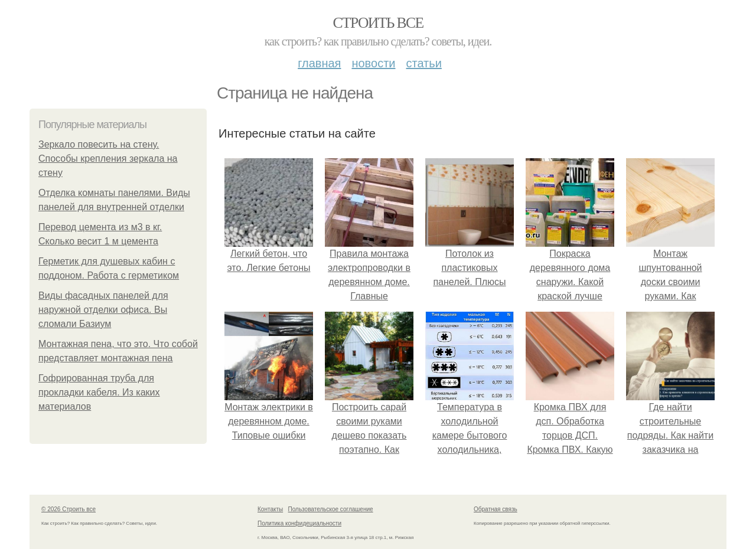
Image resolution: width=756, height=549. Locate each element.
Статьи (423, 63)
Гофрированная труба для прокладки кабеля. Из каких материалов (99, 392)
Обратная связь (496, 509)
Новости (373, 63)
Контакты (270, 509)
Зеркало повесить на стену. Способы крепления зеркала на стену (108, 159)
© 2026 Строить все (69, 509)
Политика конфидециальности (299, 523)
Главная (319, 63)
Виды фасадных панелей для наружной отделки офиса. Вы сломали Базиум (103, 310)
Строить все (378, 23)
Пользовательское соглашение (331, 509)
